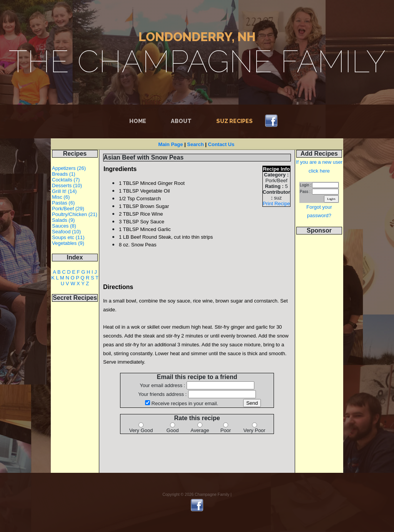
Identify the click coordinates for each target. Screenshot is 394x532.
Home (139, 121)
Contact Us (221, 144)
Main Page (170, 144)
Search (195, 144)
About (181, 121)
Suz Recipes (235, 121)
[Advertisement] (319, 357)
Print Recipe (276, 204)
